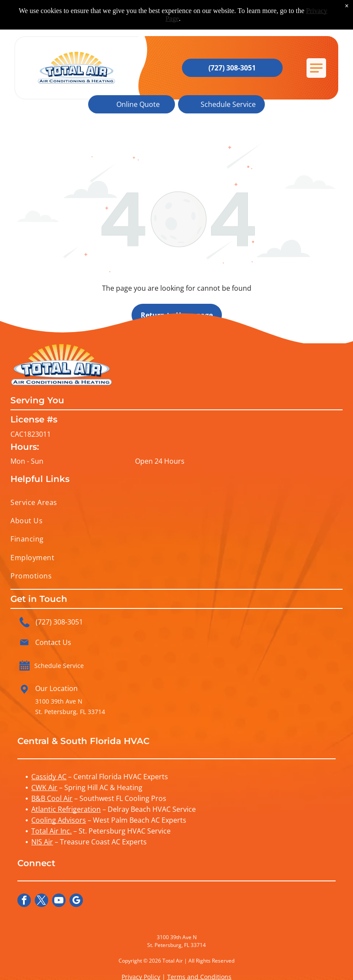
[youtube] (59, 901)
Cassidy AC (49, 777)
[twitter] (41, 901)
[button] (316, 68)
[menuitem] (176, 502)
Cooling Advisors (59, 820)
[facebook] (24, 901)
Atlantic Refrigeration (66, 809)
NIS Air (42, 842)
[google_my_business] (76, 901)
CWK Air (44, 787)
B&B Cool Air (52, 798)
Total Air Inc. (51, 831)
